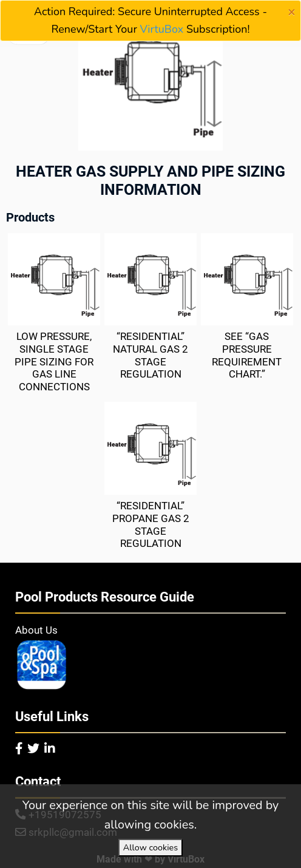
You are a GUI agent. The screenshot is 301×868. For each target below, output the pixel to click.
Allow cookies (150, 847)
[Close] (292, 12)
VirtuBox (162, 29)
